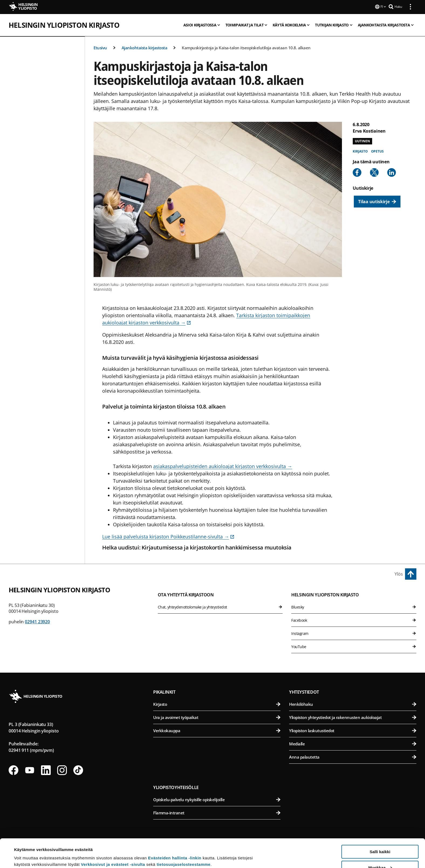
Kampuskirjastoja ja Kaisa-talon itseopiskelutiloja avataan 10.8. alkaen (246, 47)
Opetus (377, 151)
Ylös (399, 573)
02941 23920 (37, 621)
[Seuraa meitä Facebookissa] (13, 770)
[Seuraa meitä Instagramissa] (62, 770)
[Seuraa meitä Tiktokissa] (78, 770)
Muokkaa (380, 839)
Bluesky (354, 606)
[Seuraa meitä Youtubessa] (30, 770)
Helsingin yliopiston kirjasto (64, 25)
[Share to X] (374, 172)
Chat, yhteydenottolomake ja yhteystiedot (220, 606)
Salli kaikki (380, 823)
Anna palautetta (353, 756)
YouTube (354, 646)
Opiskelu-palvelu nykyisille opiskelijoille (217, 799)
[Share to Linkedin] (392, 172)
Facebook (354, 620)
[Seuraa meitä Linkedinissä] (46, 770)
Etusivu (100, 47)
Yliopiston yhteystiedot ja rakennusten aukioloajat (353, 717)
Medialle (353, 743)
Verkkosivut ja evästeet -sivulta (113, 836)
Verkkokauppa (217, 730)
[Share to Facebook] (357, 172)
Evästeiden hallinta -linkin (175, 829)
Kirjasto (360, 151)
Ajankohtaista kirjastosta (145, 47)
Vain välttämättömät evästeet (380, 855)
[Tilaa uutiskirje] (377, 201)
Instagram (354, 633)
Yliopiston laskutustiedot (353, 730)
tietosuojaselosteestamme (184, 836)
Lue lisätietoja (28, 851)
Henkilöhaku (353, 704)
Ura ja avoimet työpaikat (217, 717)
